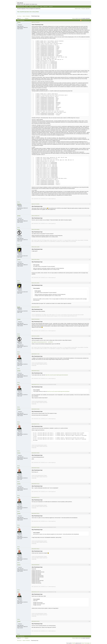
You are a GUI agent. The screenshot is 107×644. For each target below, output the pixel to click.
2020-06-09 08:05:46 (35, 565)
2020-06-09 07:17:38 (35, 354)
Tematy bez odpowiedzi (85, 9)
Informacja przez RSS (86, 20)
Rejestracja (45, 7)
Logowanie (51, 7)
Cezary (19, 22)
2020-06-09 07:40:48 (35, 468)
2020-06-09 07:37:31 (35, 424)
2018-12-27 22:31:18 (35, 22)
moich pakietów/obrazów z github (41, 363)
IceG (18, 354)
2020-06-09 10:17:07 (35, 592)
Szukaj (41, 7)
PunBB (74, 643)
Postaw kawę (34, 365)
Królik (19, 230)
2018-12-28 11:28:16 (35, 260)
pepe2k (19, 247)
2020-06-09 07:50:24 (35, 513)
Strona (18, 202)
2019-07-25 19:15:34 (35, 319)
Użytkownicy (31, 7)
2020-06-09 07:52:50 (35, 527)
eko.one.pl (20, 3)
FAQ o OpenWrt (21, 12)
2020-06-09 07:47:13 (35, 498)
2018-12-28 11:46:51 (35, 283)
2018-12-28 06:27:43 (35, 216)
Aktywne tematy (78, 9)
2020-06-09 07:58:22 (35, 549)
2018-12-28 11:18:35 (35, 247)
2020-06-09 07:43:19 (35, 484)
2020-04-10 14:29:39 (35, 336)
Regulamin (37, 7)
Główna (27, 7)
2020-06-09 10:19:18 (35, 621)
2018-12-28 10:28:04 (35, 230)
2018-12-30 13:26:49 (35, 307)
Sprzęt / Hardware (26, 16)
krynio (19, 307)
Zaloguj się (74, 18)
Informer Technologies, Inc (86, 643)
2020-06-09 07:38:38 (35, 453)
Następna (27, 18)
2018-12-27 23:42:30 (35, 204)
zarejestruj (80, 18)
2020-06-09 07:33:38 (35, 409)
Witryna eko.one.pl (21, 7)
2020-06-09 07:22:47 (35, 385)
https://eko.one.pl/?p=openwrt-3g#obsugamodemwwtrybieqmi (57, 375)
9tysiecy (19, 204)
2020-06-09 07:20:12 (35, 371)
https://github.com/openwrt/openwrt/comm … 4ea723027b (42, 342)
